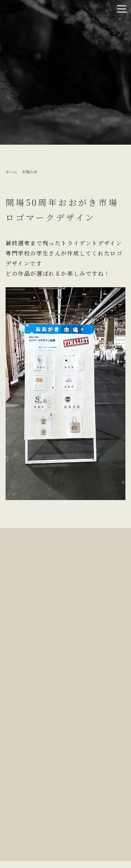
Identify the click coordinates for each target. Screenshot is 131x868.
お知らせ (30, 172)
